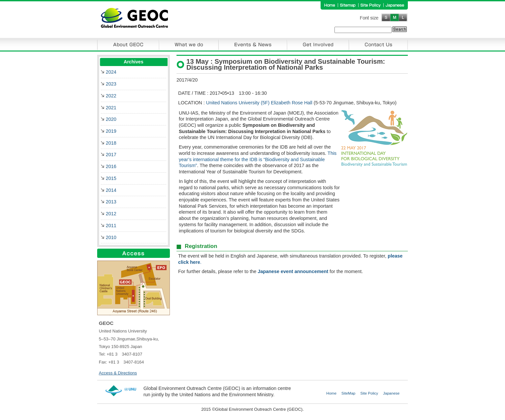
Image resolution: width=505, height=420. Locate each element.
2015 (111, 178)
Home (331, 393)
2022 (111, 96)
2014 (111, 190)
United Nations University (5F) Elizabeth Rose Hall (259, 103)
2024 (111, 72)
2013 (111, 202)
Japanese (391, 393)
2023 (111, 84)
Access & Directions (118, 373)
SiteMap (348, 393)
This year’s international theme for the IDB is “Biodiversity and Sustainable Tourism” (258, 159)
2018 (111, 143)
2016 (111, 166)
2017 (111, 155)
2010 (111, 237)
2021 (111, 108)
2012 (111, 214)
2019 (111, 131)
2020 (111, 119)
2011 (111, 226)
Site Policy (369, 393)
